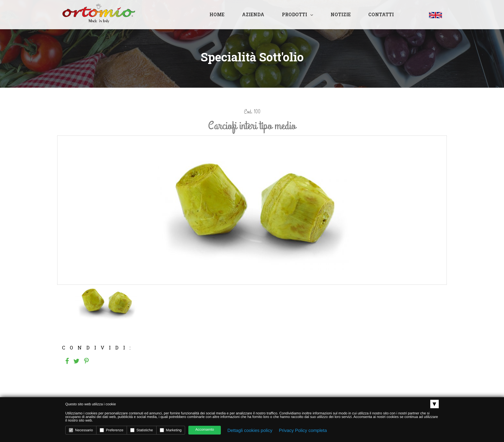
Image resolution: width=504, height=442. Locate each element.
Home (217, 14)
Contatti (381, 14)
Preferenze (112, 430)
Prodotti (295, 14)
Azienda (253, 14)
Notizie (341, 14)
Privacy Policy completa (303, 430)
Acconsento (204, 430)
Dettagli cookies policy (250, 430)
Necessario (81, 430)
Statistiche (142, 430)
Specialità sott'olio (252, 57)
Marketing (171, 430)
